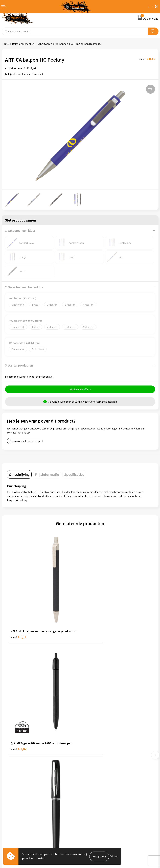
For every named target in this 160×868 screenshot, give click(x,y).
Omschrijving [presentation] (19, 475)
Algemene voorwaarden (95, 791)
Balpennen (62, 44)
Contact (6, 791)
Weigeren (114, 856)
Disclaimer (88, 806)
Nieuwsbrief (88, 744)
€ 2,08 (92, 705)
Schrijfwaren (45, 44)
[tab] (19, 475)
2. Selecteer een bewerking (24, 287)
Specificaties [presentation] (74, 475)
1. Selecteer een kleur (20, 231)
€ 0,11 (19, 617)
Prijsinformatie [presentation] (47, 475)
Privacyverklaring (92, 801)
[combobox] (75, 31)
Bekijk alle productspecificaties (24, 74)
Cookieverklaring (91, 796)
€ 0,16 (19, 705)
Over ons (87, 739)
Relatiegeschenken (23, 44)
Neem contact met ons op (25, 442)
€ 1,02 (92, 613)
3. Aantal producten (19, 365)
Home (5, 44)
